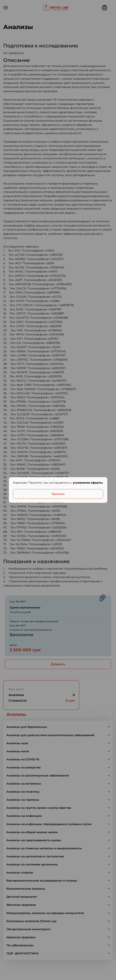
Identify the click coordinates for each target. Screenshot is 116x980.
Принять (58, 494)
